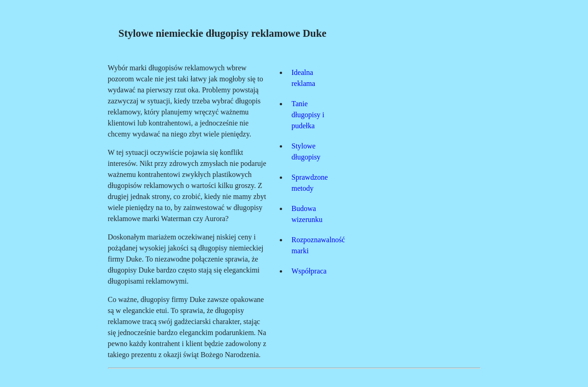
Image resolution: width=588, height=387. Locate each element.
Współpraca (309, 271)
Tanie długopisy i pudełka (308, 115)
